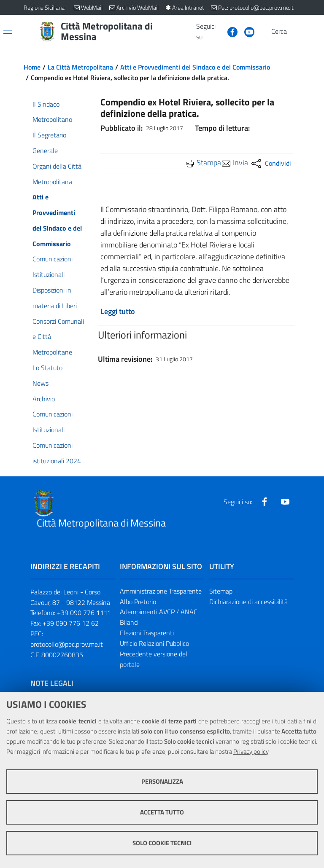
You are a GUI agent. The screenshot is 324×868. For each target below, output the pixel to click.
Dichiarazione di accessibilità (248, 602)
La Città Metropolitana (80, 67)
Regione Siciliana (44, 7)
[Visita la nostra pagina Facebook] (229, 31)
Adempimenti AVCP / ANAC (159, 612)
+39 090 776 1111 (84, 613)
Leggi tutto (118, 311)
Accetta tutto (162, 812)
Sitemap (221, 591)
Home (32, 67)
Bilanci (129, 622)
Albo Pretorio (138, 602)
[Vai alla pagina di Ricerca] (295, 32)
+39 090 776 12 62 (71, 623)
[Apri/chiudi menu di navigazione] (8, 31)
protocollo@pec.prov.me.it (67, 644)
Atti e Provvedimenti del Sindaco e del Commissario (195, 67)
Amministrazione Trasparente (161, 591)
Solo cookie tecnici (162, 843)
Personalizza (162, 781)
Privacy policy (251, 751)
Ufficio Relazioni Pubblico (154, 643)
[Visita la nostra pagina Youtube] (246, 31)
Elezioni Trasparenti (147, 633)
